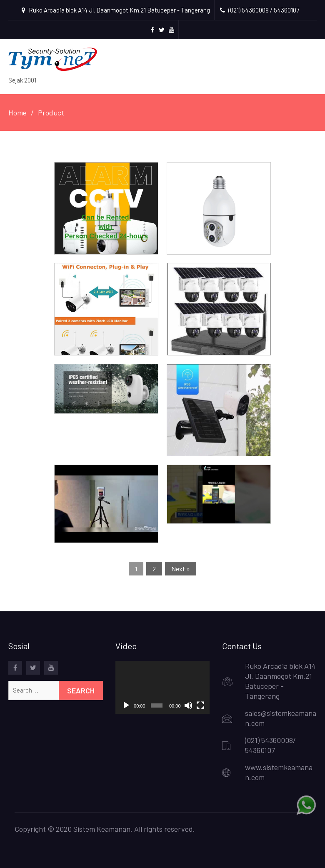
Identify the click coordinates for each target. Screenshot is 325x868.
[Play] (126, 705)
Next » (181, 569)
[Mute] (188, 705)
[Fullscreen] (200, 705)
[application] (163, 687)
